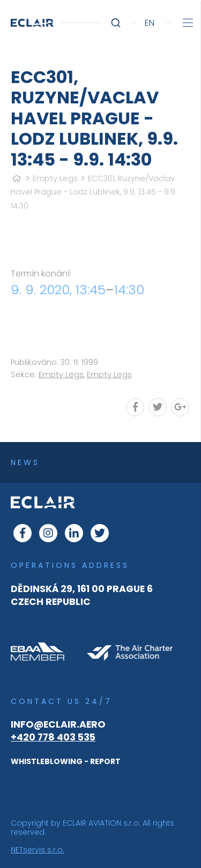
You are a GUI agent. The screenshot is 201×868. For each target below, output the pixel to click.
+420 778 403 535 (53, 737)
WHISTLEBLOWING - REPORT (66, 761)
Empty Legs (55, 178)
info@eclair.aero (58, 724)
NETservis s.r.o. (38, 850)
